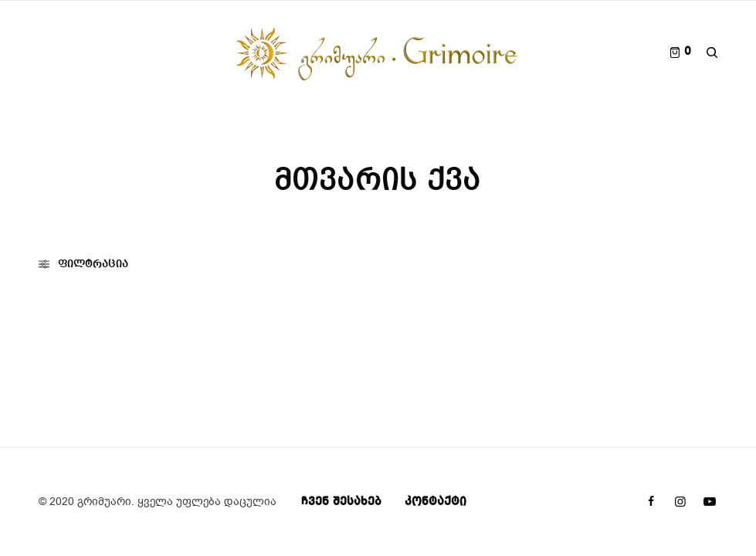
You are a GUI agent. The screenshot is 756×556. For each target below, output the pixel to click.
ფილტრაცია (83, 264)
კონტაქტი (436, 502)
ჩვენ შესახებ (341, 502)
